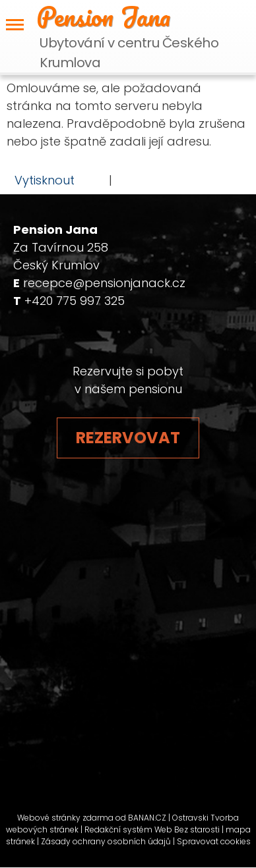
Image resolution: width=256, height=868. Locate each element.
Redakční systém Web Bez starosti (152, 829)
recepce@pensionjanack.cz (104, 283)
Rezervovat (128, 438)
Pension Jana (103, 16)
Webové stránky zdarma (65, 818)
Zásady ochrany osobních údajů (106, 841)
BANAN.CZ (147, 818)
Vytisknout (38, 180)
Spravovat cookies (214, 841)
